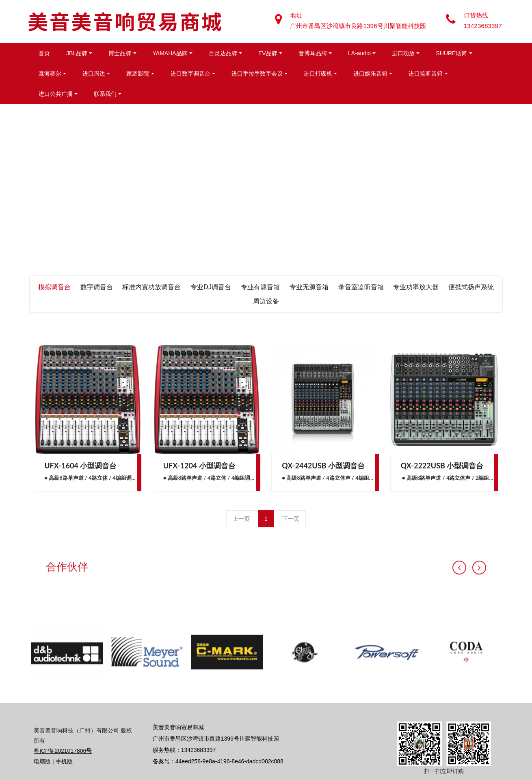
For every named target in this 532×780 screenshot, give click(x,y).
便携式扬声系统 (471, 287)
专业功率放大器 (416, 287)
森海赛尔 (50, 74)
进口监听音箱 (426, 74)
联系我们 (105, 94)
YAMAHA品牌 (170, 53)
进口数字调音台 (190, 74)
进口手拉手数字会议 (257, 74)
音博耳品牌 (313, 53)
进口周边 (94, 74)
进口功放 (403, 53)
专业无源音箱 (309, 287)
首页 (44, 53)
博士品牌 (120, 53)
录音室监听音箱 (361, 287)
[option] (67, 701)
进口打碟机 (318, 74)
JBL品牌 (77, 53)
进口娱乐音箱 (370, 74)
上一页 (241, 519)
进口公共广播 (56, 94)
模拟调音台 (54, 287)
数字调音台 (97, 287)
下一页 (291, 519)
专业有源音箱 (260, 287)
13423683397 (484, 26)
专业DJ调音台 (211, 287)
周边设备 (266, 301)
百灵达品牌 (223, 53)
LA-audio (359, 53)
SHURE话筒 (451, 53)
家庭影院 (138, 74)
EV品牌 (268, 53)
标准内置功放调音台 (151, 287)
